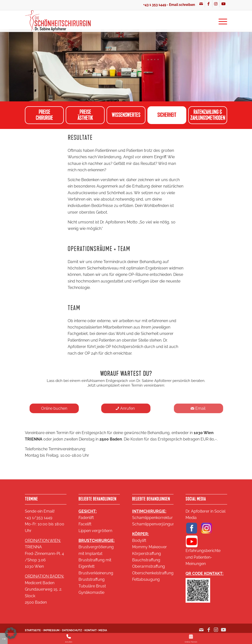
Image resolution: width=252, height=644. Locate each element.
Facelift (85, 524)
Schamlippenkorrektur (152, 518)
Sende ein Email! (40, 511)
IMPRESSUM (51, 630)
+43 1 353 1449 (155, 5)
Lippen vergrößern (95, 531)
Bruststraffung (92, 579)
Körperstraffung (147, 554)
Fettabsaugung (146, 579)
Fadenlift (86, 518)
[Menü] (221, 21)
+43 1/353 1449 (39, 518)
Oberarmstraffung (149, 566)
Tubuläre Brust (92, 586)
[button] (11, 633)
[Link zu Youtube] (223, 4)
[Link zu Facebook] (209, 4)
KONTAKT (91, 630)
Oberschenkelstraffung (153, 573)
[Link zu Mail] (201, 4)
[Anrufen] (129, 408)
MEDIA (103, 630)
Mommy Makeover (150, 547)
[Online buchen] (56, 408)
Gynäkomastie (91, 592)
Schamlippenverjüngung (155, 524)
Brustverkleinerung (96, 573)
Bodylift (139, 541)
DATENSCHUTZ (72, 630)
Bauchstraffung (146, 560)
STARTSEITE (33, 630)
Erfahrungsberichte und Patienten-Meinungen (203, 557)
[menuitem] (221, 21)
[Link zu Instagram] (216, 4)
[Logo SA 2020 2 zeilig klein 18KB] (58, 21)
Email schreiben (182, 5)
